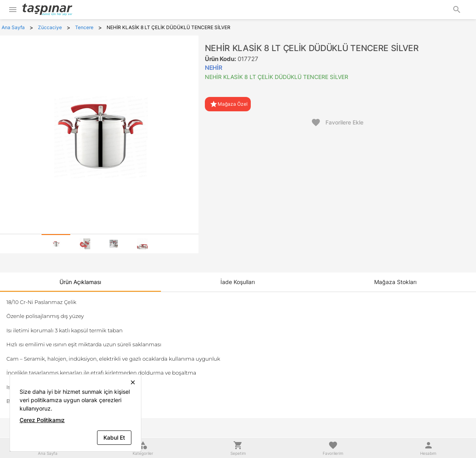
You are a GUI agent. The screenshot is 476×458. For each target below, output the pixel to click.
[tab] (56, 244)
